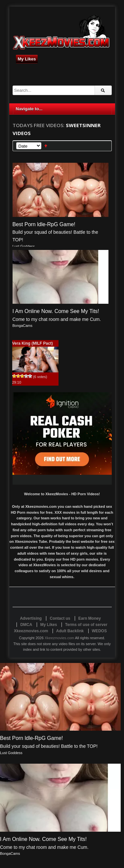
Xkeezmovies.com (59, 638)
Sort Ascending (46, 146)
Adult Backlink (70, 631)
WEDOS (99, 631)
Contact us (60, 618)
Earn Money (90, 618)
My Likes (27, 59)
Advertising (31, 618)
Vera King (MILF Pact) (33, 343)
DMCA (26, 625)
